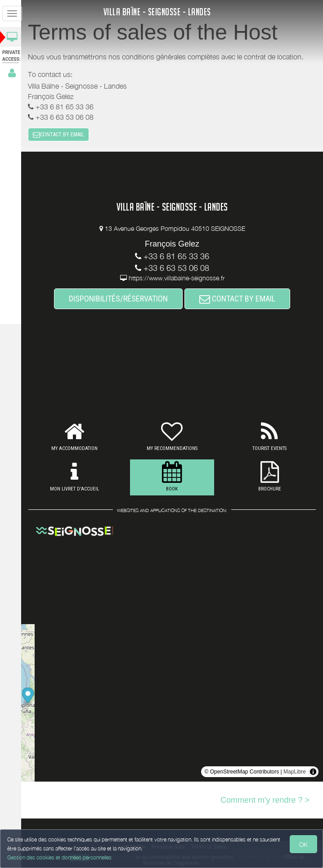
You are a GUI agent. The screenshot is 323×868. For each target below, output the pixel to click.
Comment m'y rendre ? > (265, 800)
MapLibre (295, 772)
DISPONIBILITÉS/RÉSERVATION (120, 299)
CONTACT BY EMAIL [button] (61, 135)
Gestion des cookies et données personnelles (59, 857)
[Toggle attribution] (313, 772)
